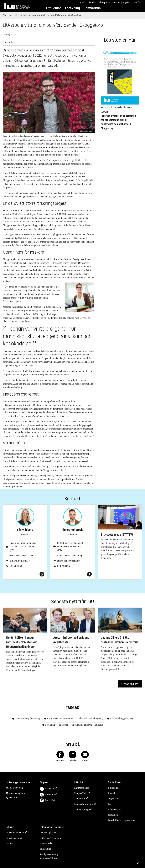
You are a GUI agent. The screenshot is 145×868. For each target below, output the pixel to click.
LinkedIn (47, 800)
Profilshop (113, 815)
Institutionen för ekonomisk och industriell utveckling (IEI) (23, 547)
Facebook (47, 789)
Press (110, 804)
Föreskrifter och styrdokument (122, 820)
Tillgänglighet (47, 849)
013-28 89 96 (63, 566)
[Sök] (136, 2)
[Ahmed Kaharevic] (72, 574)
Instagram (47, 795)
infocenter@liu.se (17, 793)
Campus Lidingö (82, 809)
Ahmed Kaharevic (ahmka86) (89, 725)
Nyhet (65, 725)
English (126, 3)
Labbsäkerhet (114, 809)
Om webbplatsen (48, 833)
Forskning (72, 8)
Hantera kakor (47, 843)
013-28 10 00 (15, 798)
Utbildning (54, 8)
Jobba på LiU (104, 2)
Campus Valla (81, 793)
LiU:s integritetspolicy (51, 838)
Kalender (112, 793)
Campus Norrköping (84, 804)
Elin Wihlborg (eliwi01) (121, 718)
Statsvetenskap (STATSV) (22, 556)
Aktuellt (92, 2)
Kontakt (116, 2)
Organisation (114, 799)
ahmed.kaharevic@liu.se (69, 561)
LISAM (10, 843)
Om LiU (82, 2)
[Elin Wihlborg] (25, 574)
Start (6, 15)
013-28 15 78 (16, 566)
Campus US (80, 799)
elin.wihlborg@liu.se (20, 561)
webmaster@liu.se (49, 858)
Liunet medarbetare (15, 833)
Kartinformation (82, 788)
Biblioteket (113, 788)
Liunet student (13, 838)
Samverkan (92, 8)
